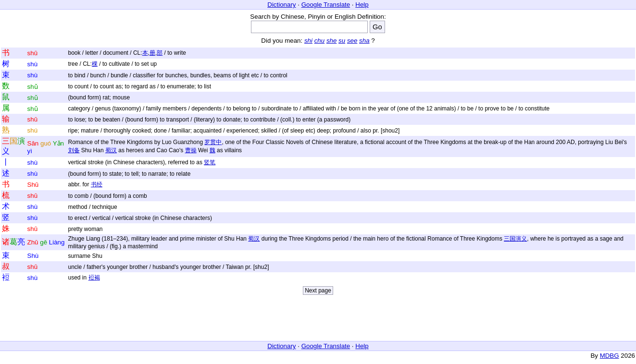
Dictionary (281, 5)
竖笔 (210, 162)
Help (362, 5)
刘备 (74, 150)
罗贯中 (213, 142)
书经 (97, 184)
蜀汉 (111, 150)
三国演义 (515, 239)
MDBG (610, 356)
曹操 (191, 150)
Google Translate (326, 5)
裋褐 (94, 278)
